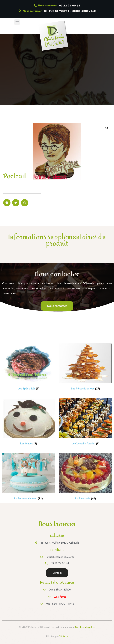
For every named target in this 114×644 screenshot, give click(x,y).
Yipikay (64, 637)
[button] (17, 22)
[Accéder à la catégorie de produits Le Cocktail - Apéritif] (85, 422)
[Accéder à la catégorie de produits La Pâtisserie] (85, 477)
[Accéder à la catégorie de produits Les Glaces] (28, 422)
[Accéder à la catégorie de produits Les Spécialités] (28, 367)
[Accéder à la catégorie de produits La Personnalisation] (28, 477)
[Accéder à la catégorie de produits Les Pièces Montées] (85, 367)
